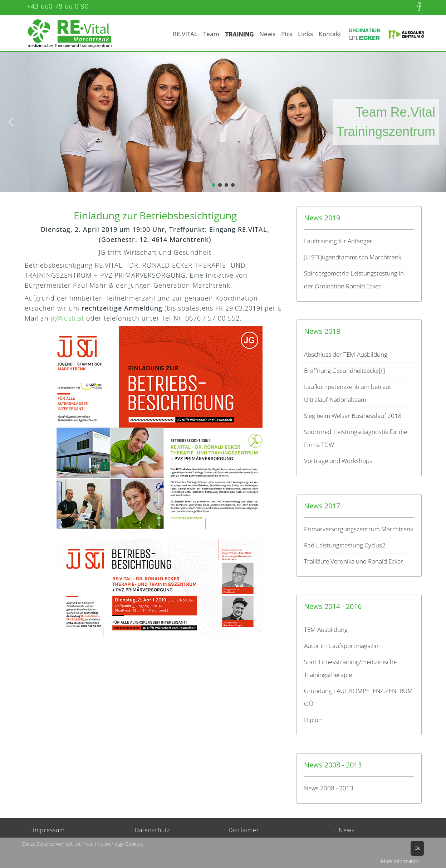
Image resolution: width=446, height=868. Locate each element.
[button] (11, 122)
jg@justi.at (67, 318)
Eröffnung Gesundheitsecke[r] (344, 370)
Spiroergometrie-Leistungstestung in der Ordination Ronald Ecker (354, 280)
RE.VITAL (185, 34)
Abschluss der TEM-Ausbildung (346, 354)
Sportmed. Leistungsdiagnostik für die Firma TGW (356, 438)
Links (305, 34)
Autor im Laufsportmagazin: (342, 646)
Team (211, 34)
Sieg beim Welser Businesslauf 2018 (353, 416)
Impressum (49, 830)
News (267, 34)
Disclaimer (244, 830)
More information (400, 861)
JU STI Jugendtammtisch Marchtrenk (353, 257)
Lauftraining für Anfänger (338, 241)
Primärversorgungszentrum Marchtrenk (359, 529)
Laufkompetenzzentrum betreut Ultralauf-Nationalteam (348, 393)
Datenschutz (152, 830)
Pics (287, 34)
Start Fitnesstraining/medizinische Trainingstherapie (350, 668)
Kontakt (330, 34)
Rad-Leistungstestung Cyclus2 (345, 545)
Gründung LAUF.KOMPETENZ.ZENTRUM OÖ (358, 697)
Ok (417, 848)
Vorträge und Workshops (338, 461)
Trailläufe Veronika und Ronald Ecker (354, 561)
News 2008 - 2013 (329, 788)
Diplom (314, 720)
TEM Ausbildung (326, 630)
